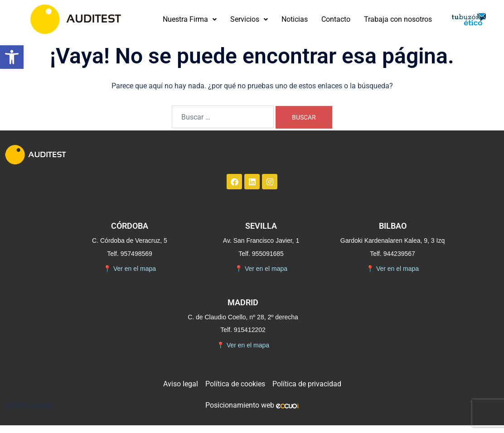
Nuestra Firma (190, 19)
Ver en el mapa (130, 269)
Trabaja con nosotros (398, 19)
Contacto (336, 19)
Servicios (249, 19)
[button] (12, 57)
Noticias (295, 19)
